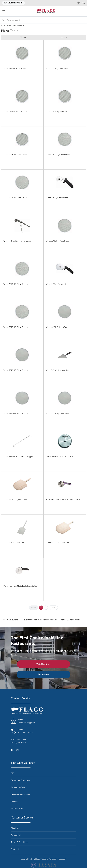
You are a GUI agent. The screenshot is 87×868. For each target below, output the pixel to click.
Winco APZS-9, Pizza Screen (15, 111)
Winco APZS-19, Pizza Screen (16, 413)
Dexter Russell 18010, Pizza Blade (60, 456)
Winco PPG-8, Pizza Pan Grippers (17, 241)
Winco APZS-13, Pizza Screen (15, 198)
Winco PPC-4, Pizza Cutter (57, 284)
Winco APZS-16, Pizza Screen (16, 327)
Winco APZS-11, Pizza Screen (15, 155)
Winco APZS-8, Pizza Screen (58, 68)
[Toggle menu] (3, 11)
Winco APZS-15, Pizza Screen (16, 284)
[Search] (43, 20)
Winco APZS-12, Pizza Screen (58, 155)
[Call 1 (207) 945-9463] (84, 3)
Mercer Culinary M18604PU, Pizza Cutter (63, 500)
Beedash (63, 859)
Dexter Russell (53, 620)
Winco (77, 620)
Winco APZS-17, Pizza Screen (58, 327)
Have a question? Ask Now (13, 3)
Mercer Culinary (67, 620)
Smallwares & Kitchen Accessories (13, 26)
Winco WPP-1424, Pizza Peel (58, 543)
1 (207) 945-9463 (25, 733)
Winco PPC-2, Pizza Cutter (57, 198)
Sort (64, 37)
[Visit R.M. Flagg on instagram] (17, 750)
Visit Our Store (43, 664)
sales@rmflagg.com (26, 723)
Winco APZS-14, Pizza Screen (58, 241)
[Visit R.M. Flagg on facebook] (12, 750)
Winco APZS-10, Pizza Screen (58, 111)
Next (53, 608)
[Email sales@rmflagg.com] (79, 3)
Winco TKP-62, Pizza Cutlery (58, 370)
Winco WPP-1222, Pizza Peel (15, 500)
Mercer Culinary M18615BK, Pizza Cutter (21, 586)
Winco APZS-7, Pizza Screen (15, 68)
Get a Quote (43, 674)
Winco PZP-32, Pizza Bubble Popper (18, 456)
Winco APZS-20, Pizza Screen (58, 413)
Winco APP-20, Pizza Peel (14, 543)
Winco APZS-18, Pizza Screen (16, 370)
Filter (23, 37)
